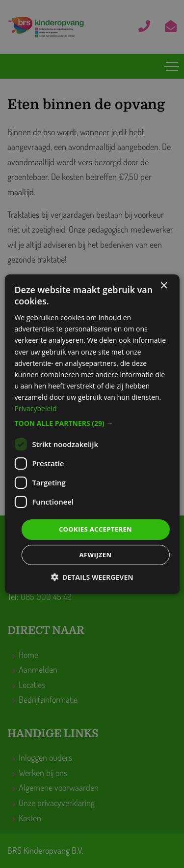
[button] (92, 423)
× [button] (164, 285)
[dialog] (92, 434)
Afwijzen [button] (96, 555)
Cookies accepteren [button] (95, 529)
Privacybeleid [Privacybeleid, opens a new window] (35, 408)
